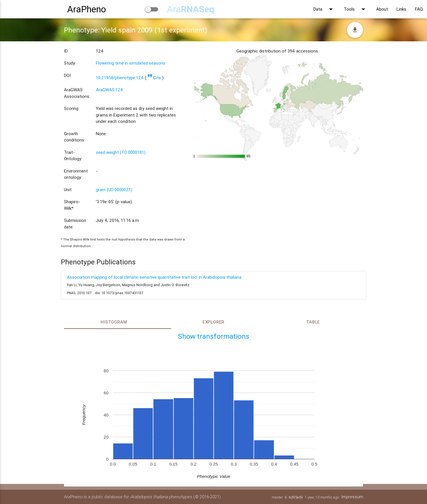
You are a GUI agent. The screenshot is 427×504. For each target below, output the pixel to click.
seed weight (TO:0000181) (121, 152)
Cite (154, 78)
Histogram (114, 322)
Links (401, 9)
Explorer (214, 322)
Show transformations (214, 336)
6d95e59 (295, 497)
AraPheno (87, 9)
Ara (191, 9)
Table (313, 322)
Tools (356, 9)
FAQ (419, 9)
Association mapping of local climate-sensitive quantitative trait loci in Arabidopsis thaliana (154, 277)
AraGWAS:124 (109, 90)
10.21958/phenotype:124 (120, 78)
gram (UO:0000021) (114, 190)
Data (324, 9)
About (382, 9)
